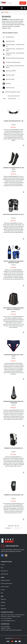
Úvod (2, 12)
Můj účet (3, 606)
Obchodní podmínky (5, 580)
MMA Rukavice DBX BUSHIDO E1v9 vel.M (13, 215)
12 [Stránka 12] (16, 528)
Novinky (3, 565)
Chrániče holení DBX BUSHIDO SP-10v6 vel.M (14, 168)
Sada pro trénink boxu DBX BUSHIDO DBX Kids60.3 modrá (14, 262)
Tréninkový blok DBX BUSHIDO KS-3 (14, 448)
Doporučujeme (4, 571)
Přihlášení (3, 602)
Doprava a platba (5, 587)
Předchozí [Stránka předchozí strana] (8, 528)
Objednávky (4, 609)
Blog (2, 593)
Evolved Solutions (17, 638)
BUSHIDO (13, 125)
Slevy (2, 568)
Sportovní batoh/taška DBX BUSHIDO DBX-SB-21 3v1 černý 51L (13, 309)
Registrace (3, 599)
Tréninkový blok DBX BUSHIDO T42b (14, 495)
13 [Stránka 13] (19, 528)
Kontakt (3, 590)
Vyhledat (23, 3)
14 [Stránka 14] (21, 528)
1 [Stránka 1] (13, 528)
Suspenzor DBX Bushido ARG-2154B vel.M (14, 355)
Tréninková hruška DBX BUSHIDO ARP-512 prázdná (13, 402)
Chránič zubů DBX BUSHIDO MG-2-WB (13, 121)
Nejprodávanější (5, 574)
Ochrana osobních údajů (6, 584)
